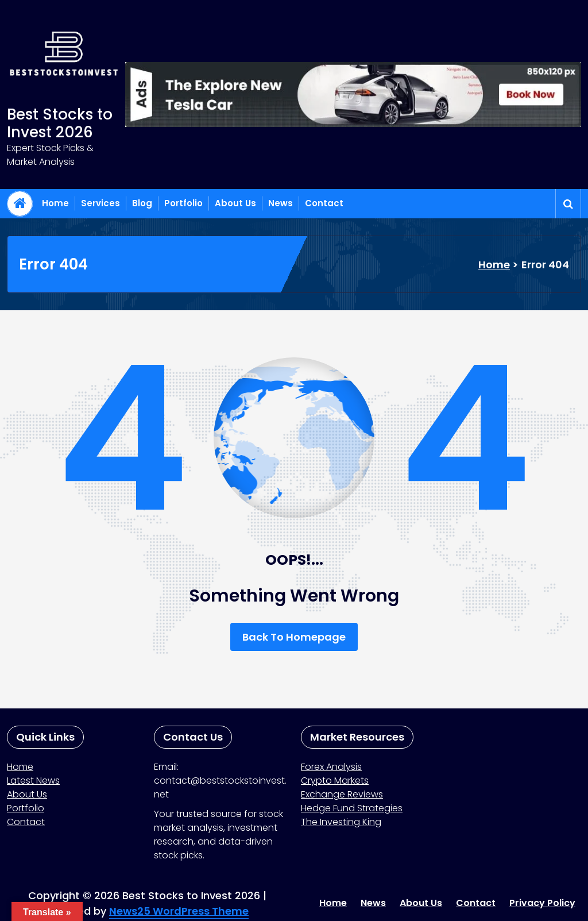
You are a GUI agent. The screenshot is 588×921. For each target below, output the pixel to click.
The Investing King (341, 822)
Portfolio (183, 203)
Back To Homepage (294, 637)
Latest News (33, 781)
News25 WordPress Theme (179, 911)
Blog (142, 203)
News (281, 203)
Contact (324, 203)
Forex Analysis (331, 767)
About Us (235, 203)
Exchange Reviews (342, 794)
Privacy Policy (542, 903)
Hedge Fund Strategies (352, 808)
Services (100, 203)
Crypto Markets (335, 781)
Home (55, 203)
